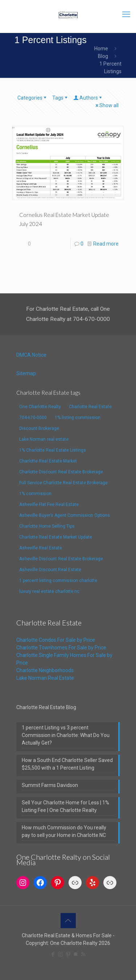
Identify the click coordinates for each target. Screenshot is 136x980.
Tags (60, 98)
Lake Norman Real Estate (45, 678)
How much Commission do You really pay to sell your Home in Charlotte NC (64, 831)
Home (101, 49)
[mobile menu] (126, 14)
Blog (103, 56)
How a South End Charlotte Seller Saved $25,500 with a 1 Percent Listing (67, 764)
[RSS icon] (83, 954)
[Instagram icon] (60, 954)
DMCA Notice (31, 355)
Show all (106, 105)
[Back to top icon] (68, 921)
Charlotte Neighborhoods (45, 670)
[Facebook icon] (53, 954)
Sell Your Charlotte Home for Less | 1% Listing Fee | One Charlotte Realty (65, 806)
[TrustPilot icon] (76, 954)
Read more (106, 244)
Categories (32, 98)
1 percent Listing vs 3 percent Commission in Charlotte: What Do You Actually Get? (66, 735)
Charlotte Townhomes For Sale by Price (61, 648)
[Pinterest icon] (68, 954)
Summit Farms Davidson (50, 785)
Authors (88, 98)
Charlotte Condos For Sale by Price (56, 640)
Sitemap (26, 373)
